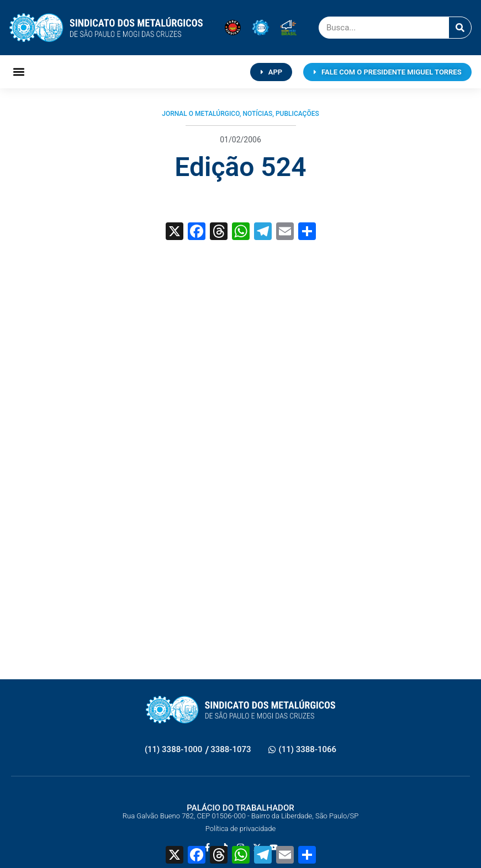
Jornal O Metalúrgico (201, 114)
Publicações (297, 114)
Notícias (257, 114)
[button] (18, 72)
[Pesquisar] (460, 28)
